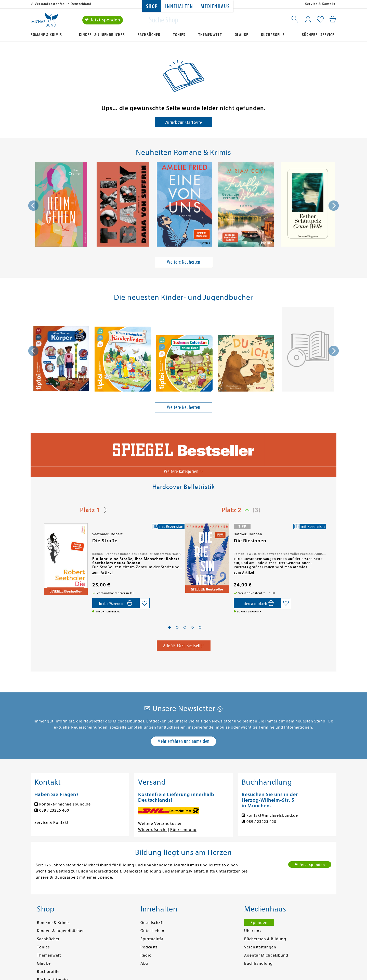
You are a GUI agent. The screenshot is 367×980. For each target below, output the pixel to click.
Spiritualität (152, 939)
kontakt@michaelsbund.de (65, 804)
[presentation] (33, 206)
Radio (146, 955)
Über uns (253, 931)
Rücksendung (183, 830)
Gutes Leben (152, 931)
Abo (144, 963)
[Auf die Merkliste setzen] (145, 603)
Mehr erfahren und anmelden (183, 741)
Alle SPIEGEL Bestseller (184, 646)
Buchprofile (273, 35)
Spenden (259, 923)
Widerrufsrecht (153, 830)
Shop (152, 6)
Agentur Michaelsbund (266, 955)
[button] (169, 627)
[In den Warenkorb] (116, 603)
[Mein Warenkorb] (333, 19)
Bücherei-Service (318, 35)
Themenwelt (210, 35)
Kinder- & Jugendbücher (102, 35)
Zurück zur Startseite (184, 122)
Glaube (241, 35)
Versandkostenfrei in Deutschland (63, 4)
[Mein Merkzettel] (320, 20)
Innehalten (179, 6)
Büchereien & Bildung (265, 939)
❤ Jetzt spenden (103, 20)
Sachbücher (149, 35)
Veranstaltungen (260, 947)
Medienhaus (215, 6)
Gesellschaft (152, 923)
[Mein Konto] (308, 19)
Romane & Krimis (46, 35)
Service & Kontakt (320, 4)
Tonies (179, 35)
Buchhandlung (258, 963)
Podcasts (149, 947)
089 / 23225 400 (54, 810)
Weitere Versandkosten (160, 824)
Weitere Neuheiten (184, 262)
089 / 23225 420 (261, 822)
